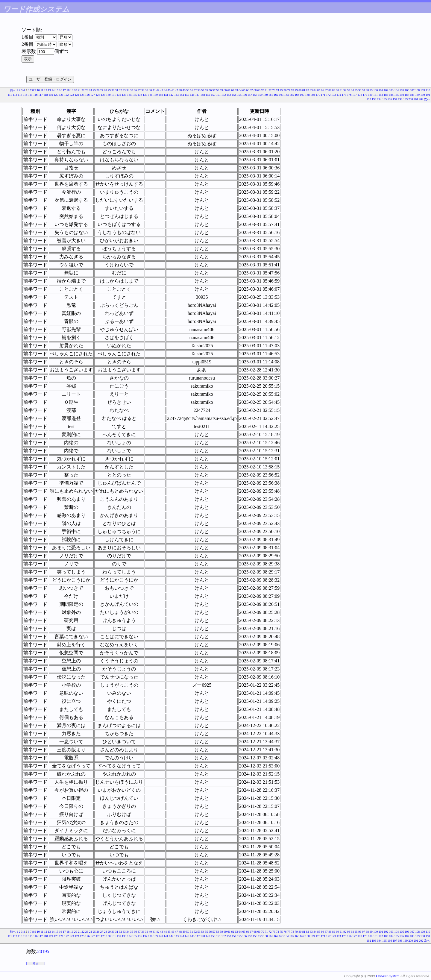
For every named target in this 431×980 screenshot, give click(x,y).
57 (214, 90)
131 (114, 95)
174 (339, 95)
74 (277, 90)
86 (322, 90)
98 (367, 90)
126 (88, 95)
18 (68, 90)
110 (428, 90)
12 (45, 90)
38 (143, 90)
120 (56, 95)
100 (375, 90)
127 (93, 95)
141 (166, 95)
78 (292, 90)
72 (270, 90)
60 (225, 90)
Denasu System (387, 976)
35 (132, 90)
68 (255, 90)
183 (386, 95)
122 (67, 95)
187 (407, 95)
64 (240, 90)
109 (423, 90)
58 (218, 90)
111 (10, 95)
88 (330, 90)
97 (364, 90)
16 (60, 90)
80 (300, 90)
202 (421, 99)
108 (417, 90)
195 (384, 99)
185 (396, 95)
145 (187, 95)
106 (407, 90)
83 (311, 90)
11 (42, 90)
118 (46, 95)
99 (371, 90)
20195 (43, 951)
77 (289, 90)
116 (35, 95)
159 (260, 95)
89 (334, 90)
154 (234, 95)
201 (416, 99)
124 (77, 95)
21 (79, 90)
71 (266, 90)
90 (337, 90)
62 (233, 90)
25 (94, 90)
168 (308, 95)
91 (341, 90)
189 (417, 95)
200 (411, 99)
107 (412, 90)
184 (391, 95)
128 (98, 95)
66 (248, 90)
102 (386, 90)
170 (318, 95)
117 (41, 95)
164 (287, 95)
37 (139, 90)
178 (360, 95)
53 (199, 90)
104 (396, 90)
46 (173, 90)
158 (255, 95)
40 (150, 90)
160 (266, 95)
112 (15, 95)
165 (292, 95)
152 (224, 95)
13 (49, 90)
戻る (36, 964)
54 (203, 90)
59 (221, 90)
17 (64, 90)
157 (250, 95)
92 (345, 90)
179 (365, 95)
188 (412, 95)
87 (326, 90)
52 (195, 90)
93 (349, 90)
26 (98, 90)
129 (103, 95)
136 (140, 95)
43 (162, 90)
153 (229, 95)
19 (72, 90)
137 (145, 95)
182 (381, 95)
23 (87, 90)
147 (197, 95)
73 (274, 90)
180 (370, 95)
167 (302, 95)
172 (328, 95)
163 (281, 95)
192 (369, 99)
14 (53, 90)
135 (135, 95)
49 (184, 90)
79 (296, 90)
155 (239, 95)
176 (349, 95)
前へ (13, 90)
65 (244, 90)
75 (281, 90)
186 (402, 95)
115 (30, 95)
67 (251, 90)
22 (83, 90)
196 (390, 99)
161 (271, 95)
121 (61, 95)
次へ (427, 99)
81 (304, 90)
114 (25, 95)
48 (180, 90)
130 (108, 95)
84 (315, 90)
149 (208, 95)
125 (82, 95)
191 (428, 95)
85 (319, 90)
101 (381, 90)
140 (161, 95)
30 (113, 90)
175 (344, 95)
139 (155, 95)
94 (352, 90)
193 (374, 99)
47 (177, 90)
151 (218, 95)
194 (379, 99)
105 (402, 90)
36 (135, 90)
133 (124, 95)
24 (90, 90)
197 (395, 99)
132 (119, 95)
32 (120, 90)
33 (124, 90)
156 (245, 95)
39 (147, 90)
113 (20, 95)
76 (285, 90)
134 (129, 95)
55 (207, 90)
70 (262, 90)
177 (355, 95)
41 (154, 90)
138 (150, 95)
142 (171, 95)
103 (391, 90)
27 (102, 90)
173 (334, 95)
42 (158, 90)
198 (400, 99)
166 (297, 95)
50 (188, 90)
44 (165, 90)
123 (72, 95)
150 (213, 95)
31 (117, 90)
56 (210, 90)
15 (57, 90)
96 (360, 90)
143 (176, 95)
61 (229, 90)
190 (423, 95)
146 (192, 95)
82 (307, 90)
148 (203, 95)
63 (236, 90)
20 (75, 90)
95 (356, 90)
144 (182, 95)
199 (405, 99)
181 (375, 95)
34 (128, 90)
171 (323, 95)
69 (259, 90)
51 (192, 90)
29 (109, 90)
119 (51, 95)
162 (276, 95)
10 (38, 90)
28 (105, 90)
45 (169, 90)
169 (313, 95)
